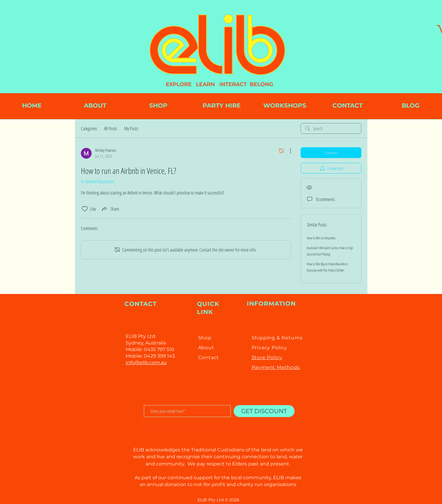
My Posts (131, 128)
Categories (89, 128)
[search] (331, 128)
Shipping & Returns (277, 338)
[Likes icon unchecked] (85, 209)
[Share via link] (110, 209)
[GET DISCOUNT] (264, 411)
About (206, 348)
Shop (205, 338)
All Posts (111, 128)
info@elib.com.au (146, 363)
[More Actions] (287, 151)
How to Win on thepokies (321, 238)
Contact (209, 357)
